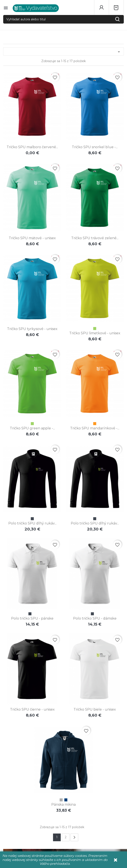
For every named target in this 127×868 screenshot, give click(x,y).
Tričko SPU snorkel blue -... (95, 147)
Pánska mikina (63, 805)
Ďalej (74, 837)
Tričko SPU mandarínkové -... (95, 428)
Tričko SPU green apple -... (32, 428)
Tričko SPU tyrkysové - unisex (32, 329)
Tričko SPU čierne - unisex (32, 709)
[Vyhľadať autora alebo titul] (63, 19)
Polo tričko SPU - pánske (32, 618)
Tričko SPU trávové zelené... (95, 238)
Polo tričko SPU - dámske (95, 618)
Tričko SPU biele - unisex (95, 709)
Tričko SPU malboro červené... (32, 147)
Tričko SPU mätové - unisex (32, 238)
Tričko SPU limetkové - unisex (95, 333)
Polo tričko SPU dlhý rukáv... (32, 523)
